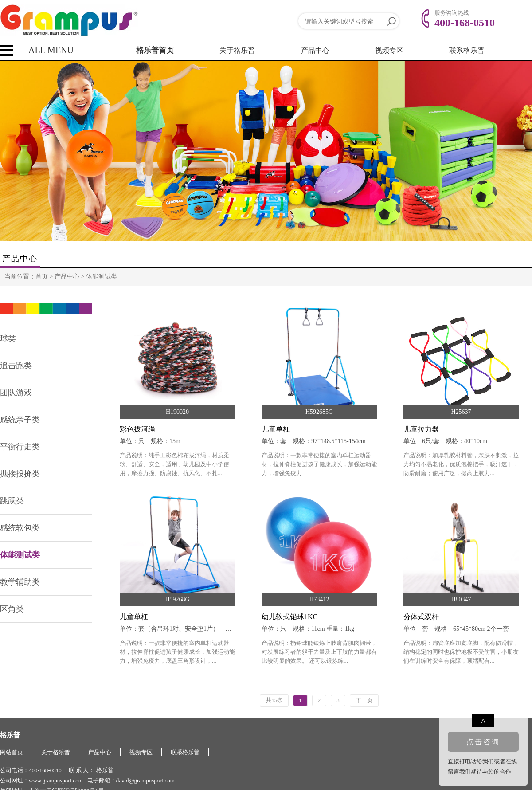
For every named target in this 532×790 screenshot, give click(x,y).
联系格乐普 (467, 50)
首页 (42, 277)
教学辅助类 (20, 582)
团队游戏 (16, 393)
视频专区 (389, 50)
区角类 (12, 609)
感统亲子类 (20, 420)
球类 (8, 338)
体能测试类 (102, 277)
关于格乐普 (237, 50)
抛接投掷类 (20, 474)
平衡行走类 (20, 447)
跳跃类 (12, 501)
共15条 (274, 700)
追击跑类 (16, 366)
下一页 (364, 700)
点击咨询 (483, 742)
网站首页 (12, 752)
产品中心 (315, 50)
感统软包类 (20, 528)
